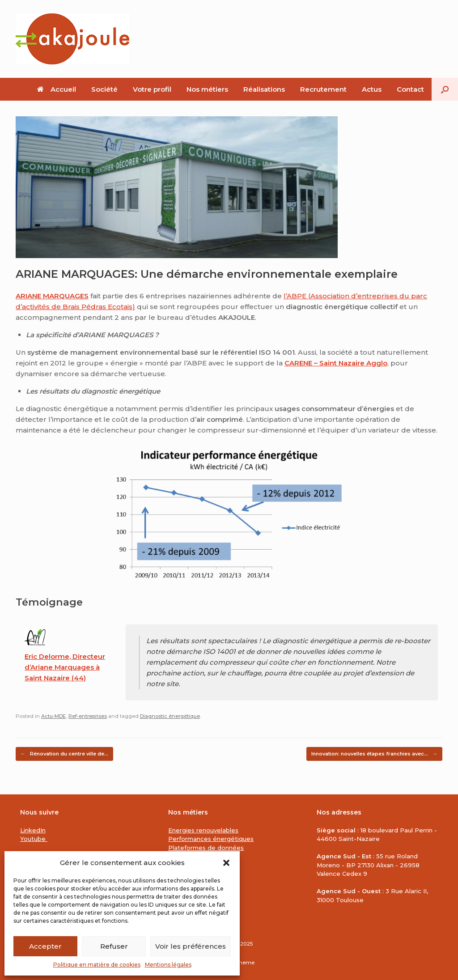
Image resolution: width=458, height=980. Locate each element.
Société (104, 89)
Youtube (34, 839)
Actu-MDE (53, 716)
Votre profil (152, 89)
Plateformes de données (206, 848)
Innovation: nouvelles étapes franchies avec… (374, 754)
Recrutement (323, 89)
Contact (410, 89)
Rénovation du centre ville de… (64, 754)
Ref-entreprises (88, 716)
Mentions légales (168, 965)
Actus (372, 89)
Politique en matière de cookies (97, 965)
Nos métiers (207, 89)
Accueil (57, 89)
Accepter (45, 946)
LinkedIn (33, 830)
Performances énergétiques (211, 839)
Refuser (114, 946)
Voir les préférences (191, 946)
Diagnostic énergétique (170, 716)
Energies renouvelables (203, 830)
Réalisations (264, 89)
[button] (226, 863)
